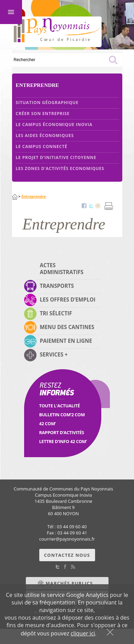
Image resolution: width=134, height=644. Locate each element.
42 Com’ (48, 423)
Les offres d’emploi (68, 300)
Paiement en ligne (66, 341)
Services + (54, 354)
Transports (57, 286)
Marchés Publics (69, 583)
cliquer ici (83, 633)
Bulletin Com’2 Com (62, 415)
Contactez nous (67, 555)
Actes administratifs (62, 269)
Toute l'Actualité (60, 406)
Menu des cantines (67, 327)
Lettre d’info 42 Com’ (63, 441)
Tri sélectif (56, 313)
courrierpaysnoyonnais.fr (67, 539)
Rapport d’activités (62, 432)
